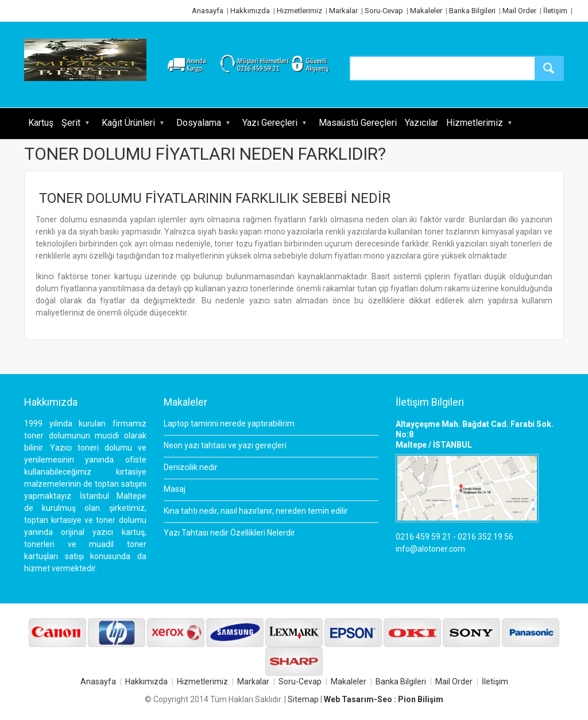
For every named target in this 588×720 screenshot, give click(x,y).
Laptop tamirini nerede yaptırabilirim (229, 423)
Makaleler (426, 11)
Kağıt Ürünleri (128, 123)
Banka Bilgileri (472, 11)
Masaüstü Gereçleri (358, 123)
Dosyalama (199, 123)
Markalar (343, 11)
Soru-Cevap (384, 11)
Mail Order (519, 11)
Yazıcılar (421, 123)
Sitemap (303, 699)
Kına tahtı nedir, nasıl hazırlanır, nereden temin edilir (256, 511)
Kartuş (41, 123)
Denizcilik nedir (191, 467)
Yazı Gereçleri (270, 123)
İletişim (555, 11)
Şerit (71, 123)
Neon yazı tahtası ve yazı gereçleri (225, 445)
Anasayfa (208, 11)
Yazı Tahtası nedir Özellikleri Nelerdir (229, 533)
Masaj (175, 489)
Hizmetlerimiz (299, 11)
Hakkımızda (250, 11)
